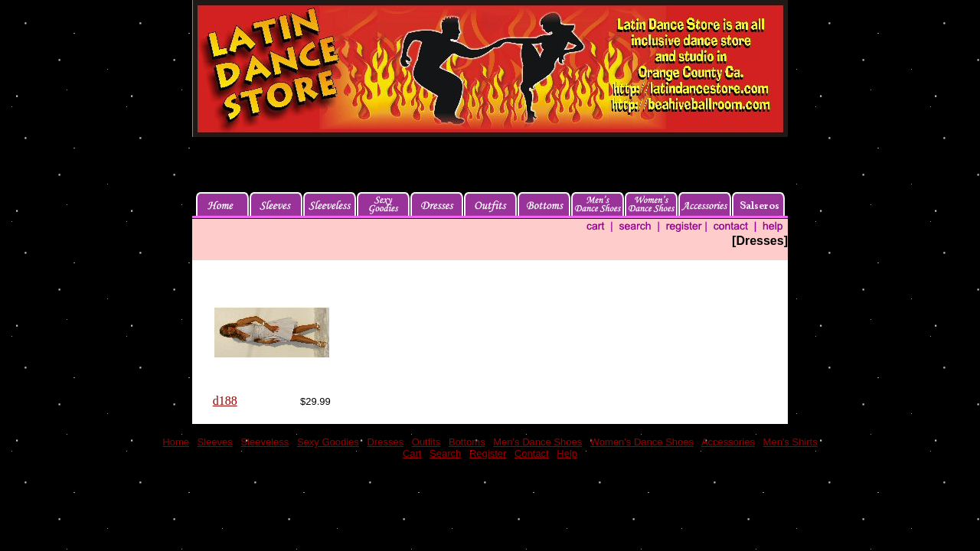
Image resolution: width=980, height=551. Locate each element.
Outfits (426, 442)
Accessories (728, 442)
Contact (532, 453)
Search (445, 453)
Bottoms (467, 442)
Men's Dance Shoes (537, 442)
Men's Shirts (791, 442)
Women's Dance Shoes (642, 442)
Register (488, 453)
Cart (412, 453)
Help (567, 453)
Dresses (385, 442)
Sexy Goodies (328, 442)
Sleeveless (265, 442)
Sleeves (215, 442)
